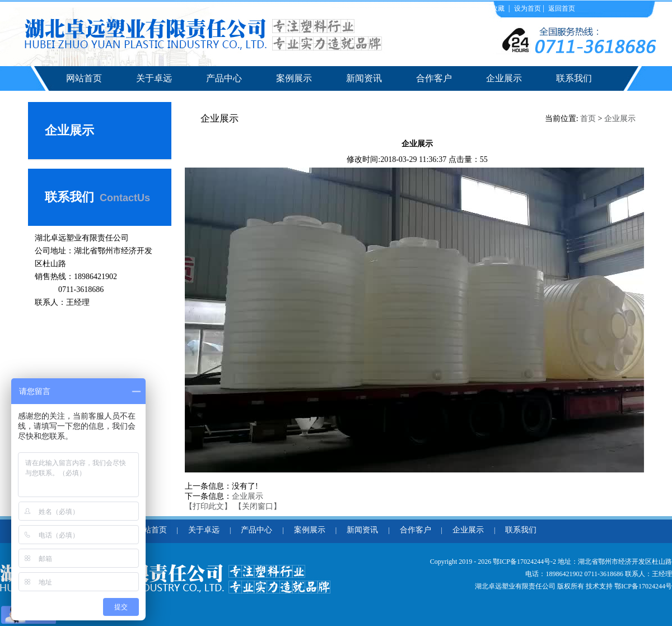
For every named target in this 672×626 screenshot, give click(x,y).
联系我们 (574, 78)
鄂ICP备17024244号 (643, 586)
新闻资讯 (364, 78)
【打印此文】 (208, 506)
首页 (588, 119)
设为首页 (528, 8)
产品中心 (224, 78)
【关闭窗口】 (258, 506)
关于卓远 (154, 78)
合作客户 (434, 78)
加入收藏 (492, 8)
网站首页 (84, 78)
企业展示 (504, 78)
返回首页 (562, 8)
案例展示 (294, 78)
